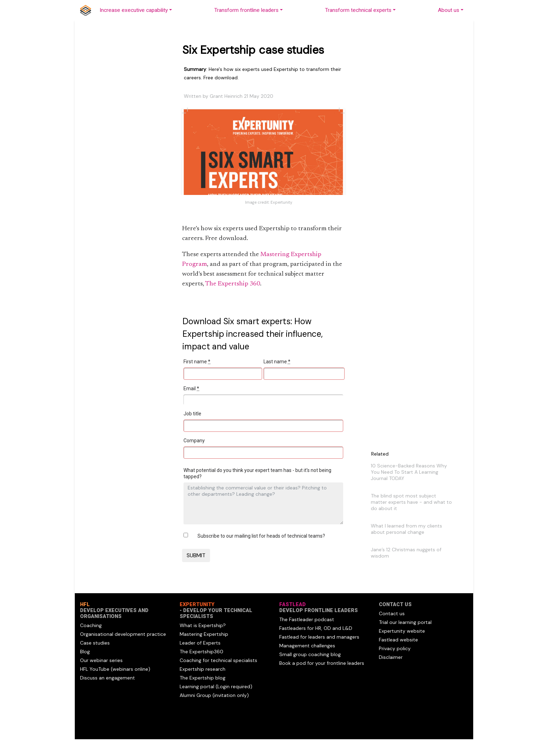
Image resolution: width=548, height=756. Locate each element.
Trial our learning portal (405, 622)
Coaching (91, 625)
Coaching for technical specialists (218, 660)
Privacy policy (395, 648)
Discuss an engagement (107, 678)
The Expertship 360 (233, 284)
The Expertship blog (203, 678)
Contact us (392, 613)
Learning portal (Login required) (216, 686)
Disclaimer (391, 657)
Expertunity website (402, 631)
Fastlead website (398, 640)
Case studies (95, 643)
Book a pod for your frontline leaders (322, 663)
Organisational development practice (123, 634)
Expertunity (281, 202)
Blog (85, 652)
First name (197, 362)
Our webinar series (101, 660)
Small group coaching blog (310, 654)
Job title (192, 414)
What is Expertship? (203, 625)
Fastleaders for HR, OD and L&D (316, 628)
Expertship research (203, 669)
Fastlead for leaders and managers (319, 637)
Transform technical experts (358, 10)
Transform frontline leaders (246, 10)
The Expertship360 (201, 652)
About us (449, 10)
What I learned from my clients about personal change (406, 529)
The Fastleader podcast (307, 619)
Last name (277, 362)
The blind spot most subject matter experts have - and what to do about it (411, 502)
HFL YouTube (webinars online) (115, 669)
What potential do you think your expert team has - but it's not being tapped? (257, 473)
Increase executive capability (134, 10)
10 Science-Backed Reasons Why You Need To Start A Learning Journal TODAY (409, 472)
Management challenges (307, 646)
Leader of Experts (200, 643)
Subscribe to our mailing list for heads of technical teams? (261, 536)
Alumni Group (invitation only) (214, 695)
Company (194, 441)
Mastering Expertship (204, 634)
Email (191, 388)
